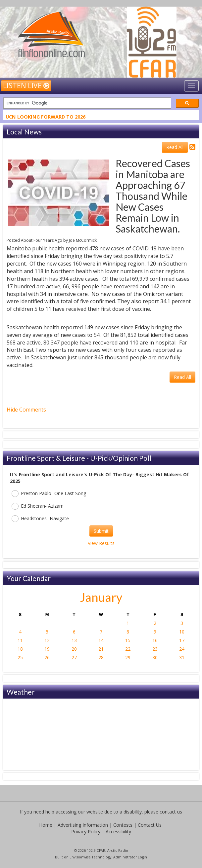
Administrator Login (130, 857)
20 (74, 649)
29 (128, 657)
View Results (101, 543)
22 (128, 649)
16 (155, 640)
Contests (123, 825)
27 (74, 657)
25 (20, 657)
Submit (101, 531)
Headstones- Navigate (40, 519)
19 (47, 649)
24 (182, 649)
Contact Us (150, 825)
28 (101, 657)
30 (155, 657)
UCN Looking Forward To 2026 (46, 117)
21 (101, 649)
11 (20, 640)
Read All (175, 147)
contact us (171, 812)
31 (182, 657)
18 (20, 649)
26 (47, 657)
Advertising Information (83, 825)
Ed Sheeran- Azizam (38, 506)
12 (47, 640)
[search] (87, 103)
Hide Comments (26, 410)
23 (155, 649)
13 (74, 640)
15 (128, 640)
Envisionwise (80, 857)
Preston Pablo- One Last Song (49, 494)
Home (46, 825)
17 (182, 640)
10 (182, 632)
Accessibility (118, 832)
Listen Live (26, 86)
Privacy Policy (86, 832)
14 (101, 640)
